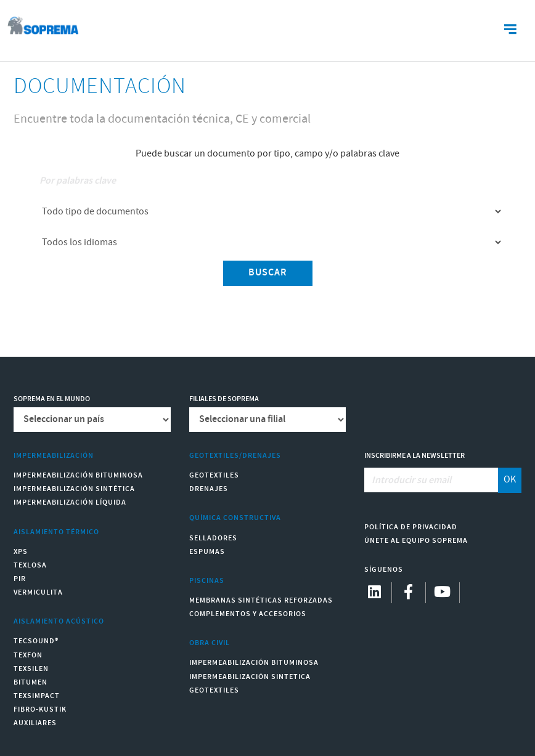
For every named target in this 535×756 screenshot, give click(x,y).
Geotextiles (214, 475)
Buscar (268, 273)
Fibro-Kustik (40, 709)
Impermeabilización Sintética (74, 489)
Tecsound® (36, 641)
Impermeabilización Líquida (70, 502)
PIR (20, 579)
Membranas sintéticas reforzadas (261, 600)
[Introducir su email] (431, 480)
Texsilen (31, 669)
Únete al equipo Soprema (416, 541)
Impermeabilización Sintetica (250, 677)
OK (510, 480)
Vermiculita (38, 592)
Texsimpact (37, 696)
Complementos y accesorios (248, 614)
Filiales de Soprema (224, 399)
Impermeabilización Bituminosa (78, 475)
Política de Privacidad (411, 527)
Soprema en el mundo (52, 399)
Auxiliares (35, 723)
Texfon (28, 655)
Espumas (207, 552)
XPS (21, 552)
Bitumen (31, 682)
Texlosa (30, 565)
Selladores (213, 538)
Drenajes (209, 489)
